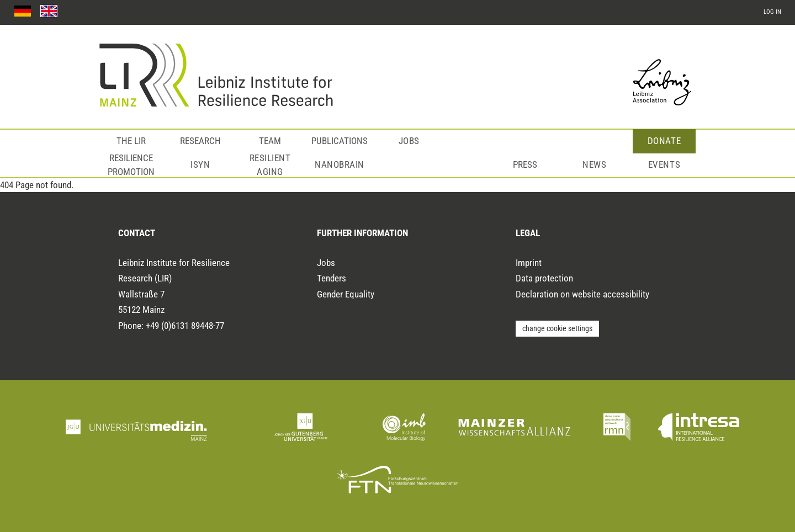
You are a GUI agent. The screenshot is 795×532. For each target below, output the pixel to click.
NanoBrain (340, 164)
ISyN (200, 164)
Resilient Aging (270, 165)
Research (200, 141)
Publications (340, 141)
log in (772, 12)
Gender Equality (346, 294)
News (594, 164)
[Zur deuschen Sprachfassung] (23, 11)
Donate (664, 141)
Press (525, 164)
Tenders (332, 278)
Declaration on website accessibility (582, 294)
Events (664, 164)
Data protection (544, 278)
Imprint (529, 263)
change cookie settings (557, 328)
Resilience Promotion (131, 165)
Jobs (409, 141)
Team (270, 141)
